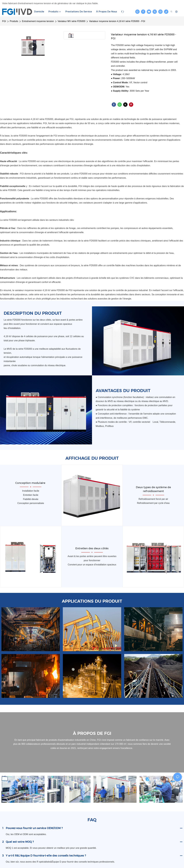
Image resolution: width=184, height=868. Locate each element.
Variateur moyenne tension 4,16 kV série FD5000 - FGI (117, 21)
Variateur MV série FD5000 (72, 21)
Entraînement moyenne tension (38, 21)
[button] (123, 12)
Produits (14, 21)
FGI (4, 21)
